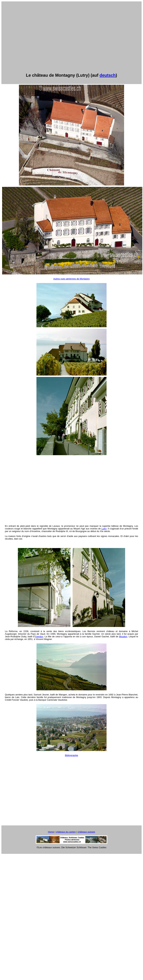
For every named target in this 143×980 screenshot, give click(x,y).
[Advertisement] (33, 36)
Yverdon (39, 637)
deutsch (108, 75)
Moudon (123, 637)
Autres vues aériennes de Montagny (71, 279)
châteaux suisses (86, 832)
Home (51, 832)
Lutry (104, 529)
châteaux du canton (66, 832)
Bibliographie (71, 755)
